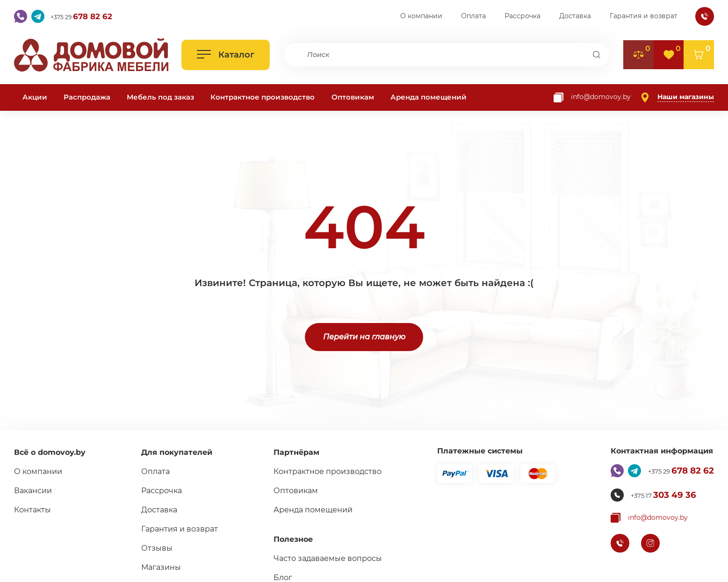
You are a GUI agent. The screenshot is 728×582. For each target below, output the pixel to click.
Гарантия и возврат (644, 16)
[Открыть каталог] (226, 55)
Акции (35, 97)
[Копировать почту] (592, 97)
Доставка (575, 16)
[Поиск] (596, 55)
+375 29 (89, 16)
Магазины (159, 567)
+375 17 (660, 495)
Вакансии (33, 491)
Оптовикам (353, 97)
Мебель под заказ (160, 97)
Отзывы (155, 548)
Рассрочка (523, 16)
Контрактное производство (263, 97)
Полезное (289, 539)
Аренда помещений (429, 97)
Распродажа (87, 97)
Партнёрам (292, 452)
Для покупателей (175, 452)
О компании (421, 16)
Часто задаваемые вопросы (324, 558)
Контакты (32, 510)
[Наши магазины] (677, 97)
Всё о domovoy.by (50, 452)
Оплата (473, 16)
